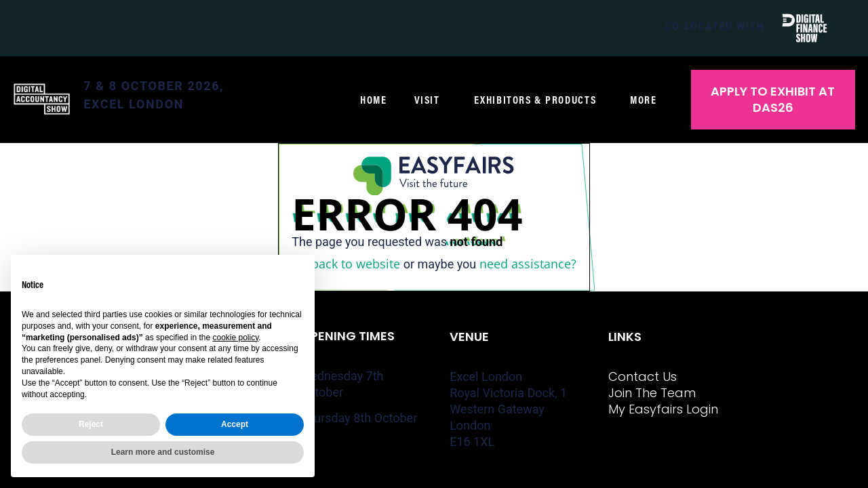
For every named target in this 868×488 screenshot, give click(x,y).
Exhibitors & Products (539, 100)
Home (373, 100)
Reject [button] (91, 424)
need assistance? (528, 264)
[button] (773, 100)
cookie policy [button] (235, 338)
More (647, 100)
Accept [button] (235, 424)
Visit (431, 100)
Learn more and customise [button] (163, 452)
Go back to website (346, 264)
